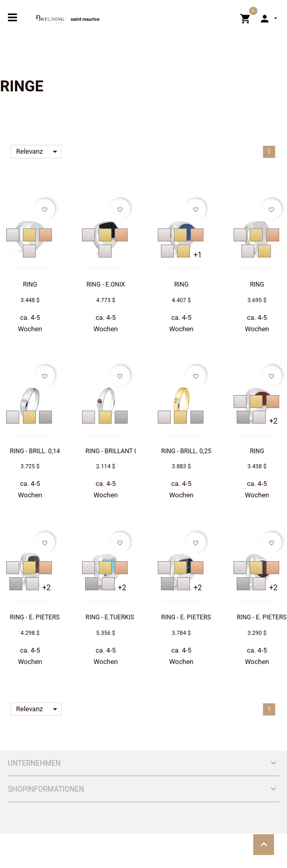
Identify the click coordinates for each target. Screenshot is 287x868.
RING (30, 284)
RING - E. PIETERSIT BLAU (197, 617)
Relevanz (39, 152)
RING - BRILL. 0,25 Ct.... (194, 451)
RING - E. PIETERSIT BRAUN (48, 617)
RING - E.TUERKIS (110, 617)
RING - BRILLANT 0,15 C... (121, 451)
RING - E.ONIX (105, 284)
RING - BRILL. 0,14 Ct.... (42, 451)
